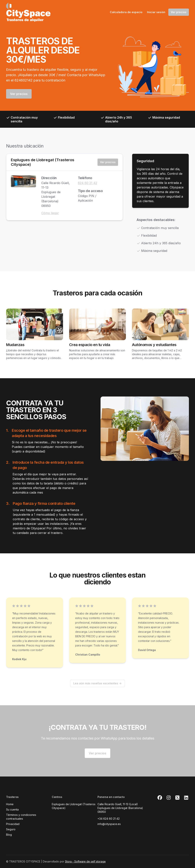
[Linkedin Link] (186, 798)
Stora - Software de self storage (85, 861)
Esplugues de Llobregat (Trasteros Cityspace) (43, 162)
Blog (9, 835)
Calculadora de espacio (126, 12)
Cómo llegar (50, 213)
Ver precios (179, 12)
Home (10, 804)
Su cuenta (12, 809)
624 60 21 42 (88, 183)
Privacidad (13, 824)
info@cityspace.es (109, 824)
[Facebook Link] (160, 798)
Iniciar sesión (156, 12)
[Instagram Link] (169, 798)
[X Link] (177, 798)
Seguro (11, 829)
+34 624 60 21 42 (109, 819)
